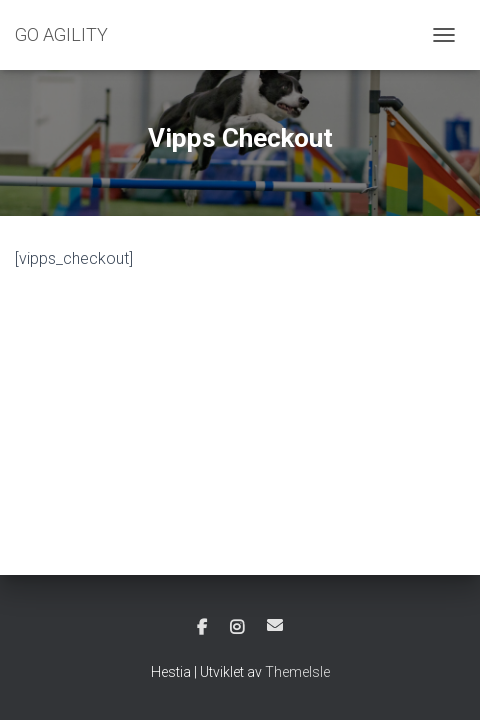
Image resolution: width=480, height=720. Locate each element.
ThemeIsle (297, 672)
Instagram (237, 628)
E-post (275, 625)
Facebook (202, 628)
